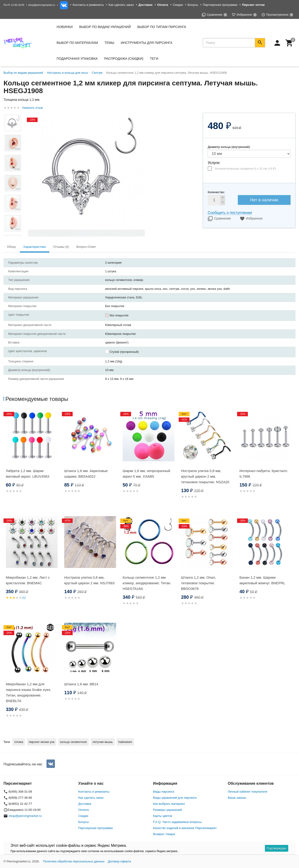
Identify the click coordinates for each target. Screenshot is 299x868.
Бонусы (193, 5)
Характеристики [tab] (35, 247)
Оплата (84, 810)
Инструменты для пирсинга (146, 43)
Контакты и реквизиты (88, 5)
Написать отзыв (32, 108)
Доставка (85, 804)
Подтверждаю (277, 848)
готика (19, 742)
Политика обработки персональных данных (74, 861)
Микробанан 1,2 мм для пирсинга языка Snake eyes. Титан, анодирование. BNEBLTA (28, 692)
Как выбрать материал (169, 804)
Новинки (65, 27)
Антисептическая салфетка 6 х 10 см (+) (245, 169)
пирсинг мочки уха (42, 742)
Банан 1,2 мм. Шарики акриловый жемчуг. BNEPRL (262, 580)
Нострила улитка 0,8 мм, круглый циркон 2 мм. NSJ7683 (89, 580)
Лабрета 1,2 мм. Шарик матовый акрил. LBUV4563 (28, 474)
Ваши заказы (237, 798)
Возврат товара (164, 834)
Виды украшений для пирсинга (175, 798)
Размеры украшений (167, 810)
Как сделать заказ (121, 5)
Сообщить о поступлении (230, 213)
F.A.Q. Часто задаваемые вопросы (177, 822)
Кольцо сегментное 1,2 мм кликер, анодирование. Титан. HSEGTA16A (147, 583)
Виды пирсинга (164, 792)
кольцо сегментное (73, 742)
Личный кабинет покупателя (247, 792)
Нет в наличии (264, 200)
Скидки (178, 5)
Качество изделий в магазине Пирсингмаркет (185, 828)
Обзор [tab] (11, 247)
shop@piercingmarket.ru (42, 5)
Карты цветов (163, 816)
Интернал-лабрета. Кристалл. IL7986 (264, 474)
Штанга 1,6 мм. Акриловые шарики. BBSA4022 (86, 474)
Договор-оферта (119, 861)
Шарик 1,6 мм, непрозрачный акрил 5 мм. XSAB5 (146, 474)
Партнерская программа (220, 5)
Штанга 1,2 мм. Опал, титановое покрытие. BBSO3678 (199, 583)
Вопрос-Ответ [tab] (86, 247)
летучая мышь (103, 742)
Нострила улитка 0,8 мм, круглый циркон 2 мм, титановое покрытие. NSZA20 (205, 476)
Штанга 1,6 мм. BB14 (81, 684)
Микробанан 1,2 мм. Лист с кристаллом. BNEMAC (28, 580)
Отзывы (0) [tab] (61, 247)
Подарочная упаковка (77, 59)
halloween (125, 742)
